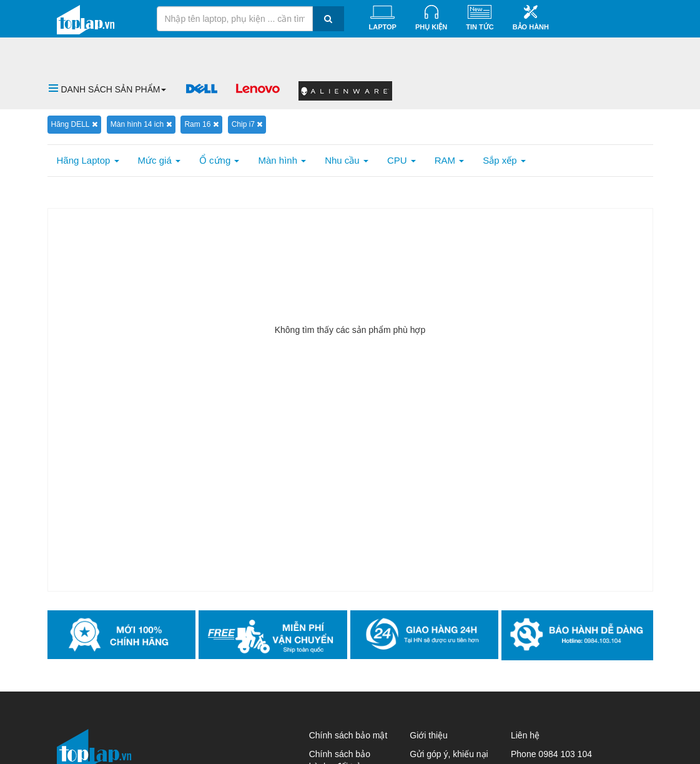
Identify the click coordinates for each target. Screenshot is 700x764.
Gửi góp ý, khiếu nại (449, 754)
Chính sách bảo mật (348, 735)
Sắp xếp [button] (504, 160)
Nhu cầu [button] (347, 160)
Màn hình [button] (282, 160)
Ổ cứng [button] (219, 160)
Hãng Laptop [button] (88, 160)
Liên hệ (525, 735)
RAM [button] (450, 160)
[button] (108, 89)
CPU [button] (402, 160)
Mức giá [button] (159, 160)
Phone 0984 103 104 (551, 754)
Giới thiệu (429, 735)
